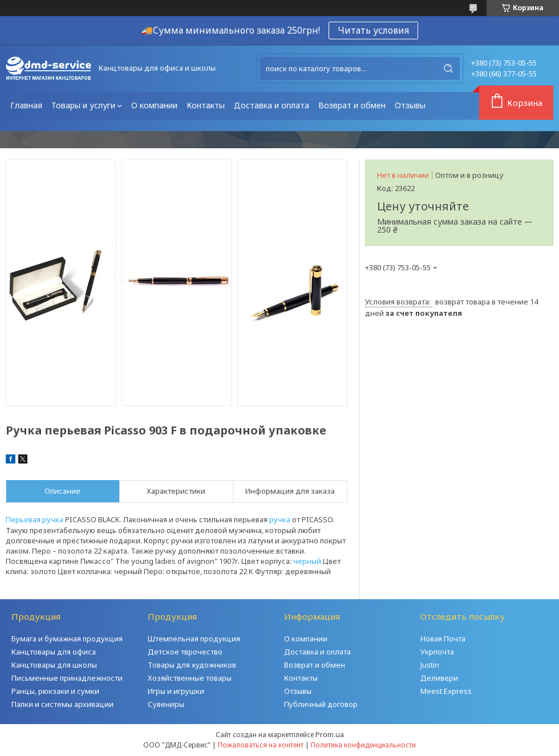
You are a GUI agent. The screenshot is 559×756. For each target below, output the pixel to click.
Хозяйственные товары (190, 678)
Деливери (439, 678)
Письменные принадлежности (67, 678)
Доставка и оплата (272, 105)
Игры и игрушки (176, 691)
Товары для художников (192, 665)
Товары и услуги (83, 105)
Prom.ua (330, 734)
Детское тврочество (185, 652)
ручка (280, 519)
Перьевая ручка (35, 519)
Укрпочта (437, 652)
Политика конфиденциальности (363, 745)
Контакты (206, 105)
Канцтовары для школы (54, 665)
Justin (430, 665)
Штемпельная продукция (194, 639)
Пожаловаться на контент (261, 745)
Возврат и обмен (352, 105)
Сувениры (166, 704)
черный (307, 561)
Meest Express (446, 691)
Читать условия (373, 30)
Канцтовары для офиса (54, 652)
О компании (154, 105)
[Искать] (448, 68)
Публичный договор (321, 704)
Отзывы (410, 105)
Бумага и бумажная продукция (67, 639)
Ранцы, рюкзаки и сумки (55, 691)
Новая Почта (443, 639)
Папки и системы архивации (62, 704)
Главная (26, 105)
